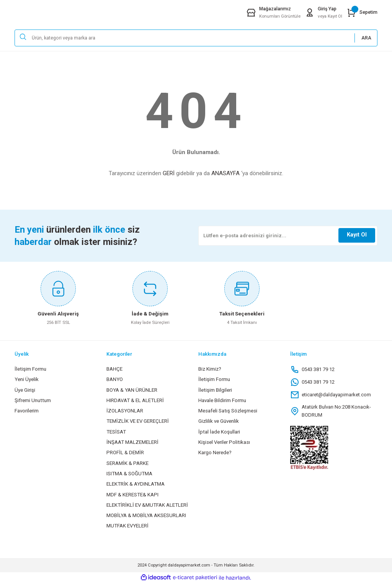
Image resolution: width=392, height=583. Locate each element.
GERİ (169, 173)
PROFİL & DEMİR (125, 452)
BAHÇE (114, 369)
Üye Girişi (25, 390)
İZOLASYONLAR (125, 411)
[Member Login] (324, 12)
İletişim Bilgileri (215, 390)
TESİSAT (116, 432)
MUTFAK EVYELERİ (127, 526)
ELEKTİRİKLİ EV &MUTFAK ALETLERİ (147, 505)
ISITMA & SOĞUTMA (129, 474)
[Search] (196, 38)
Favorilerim (27, 411)
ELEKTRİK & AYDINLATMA (136, 484)
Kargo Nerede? (215, 452)
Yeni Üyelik (27, 379)
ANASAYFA (225, 173)
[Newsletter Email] (288, 236)
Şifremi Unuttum (33, 400)
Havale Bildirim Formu (222, 400)
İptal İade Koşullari (219, 432)
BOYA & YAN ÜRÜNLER (132, 390)
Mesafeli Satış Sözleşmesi (228, 411)
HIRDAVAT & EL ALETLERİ (135, 400)
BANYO (115, 379)
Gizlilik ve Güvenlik (219, 421)
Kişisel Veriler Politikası (224, 442)
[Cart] (362, 12)
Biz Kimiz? (210, 369)
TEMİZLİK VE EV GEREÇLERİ (138, 421)
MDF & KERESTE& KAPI (132, 495)
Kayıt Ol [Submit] (357, 235)
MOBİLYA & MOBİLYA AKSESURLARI (146, 515)
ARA (366, 38)
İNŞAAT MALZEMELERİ (132, 442)
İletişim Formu (30, 369)
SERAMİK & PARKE (127, 463)
